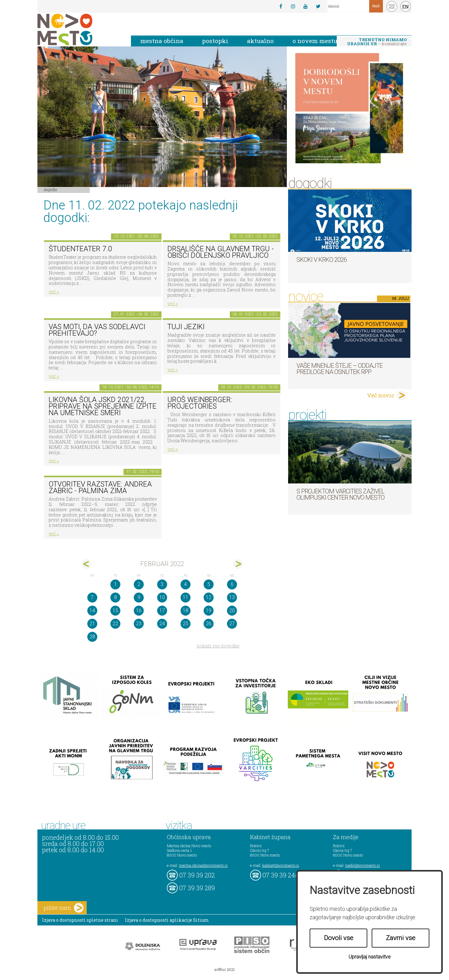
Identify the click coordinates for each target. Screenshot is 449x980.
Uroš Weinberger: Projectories (200, 403)
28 (92, 637)
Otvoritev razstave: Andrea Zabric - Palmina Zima (100, 488)
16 (139, 610)
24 (162, 624)
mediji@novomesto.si (362, 865)
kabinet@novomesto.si (281, 865)
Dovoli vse (339, 938)
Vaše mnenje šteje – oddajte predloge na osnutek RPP (340, 369)
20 (232, 610)
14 (92, 610)
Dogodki (51, 190)
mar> (238, 564)
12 (209, 597)
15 (115, 610)
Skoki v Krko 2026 (322, 260)
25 (186, 624)
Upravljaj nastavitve (370, 957)
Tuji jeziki (186, 327)
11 (186, 597)
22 (115, 624)
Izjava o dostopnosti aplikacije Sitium (167, 920)
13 (232, 597)
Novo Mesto (80, 29)
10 (162, 597)
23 (139, 624)
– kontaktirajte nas (377, 42)
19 (209, 610)
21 (92, 624)
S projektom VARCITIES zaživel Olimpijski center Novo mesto (340, 494)
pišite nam (64, 908)
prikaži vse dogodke (218, 646)
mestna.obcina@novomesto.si (203, 865)
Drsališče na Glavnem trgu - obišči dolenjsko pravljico (221, 252)
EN (406, 7)
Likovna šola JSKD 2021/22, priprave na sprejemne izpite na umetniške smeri (103, 406)
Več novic (381, 395)
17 (162, 610)
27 (232, 624)
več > (54, 292)
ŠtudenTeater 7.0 (80, 249)
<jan (87, 564)
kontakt (392, 6)
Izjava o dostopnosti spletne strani (80, 920)
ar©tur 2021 (224, 969)
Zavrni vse (401, 938)
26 (209, 624)
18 (186, 610)
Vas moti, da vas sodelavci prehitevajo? (97, 330)
